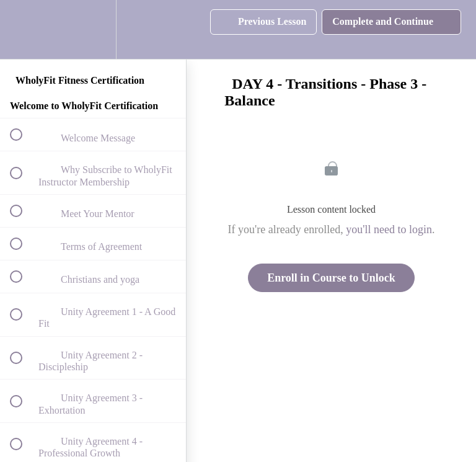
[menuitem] (93, 29)
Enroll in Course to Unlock (331, 278)
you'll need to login (389, 229)
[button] (23, 29)
